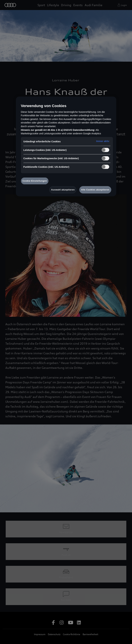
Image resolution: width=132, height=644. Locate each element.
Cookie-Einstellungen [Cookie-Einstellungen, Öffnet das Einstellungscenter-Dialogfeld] (35, 181)
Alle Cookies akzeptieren (95, 190)
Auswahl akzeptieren (63, 190)
